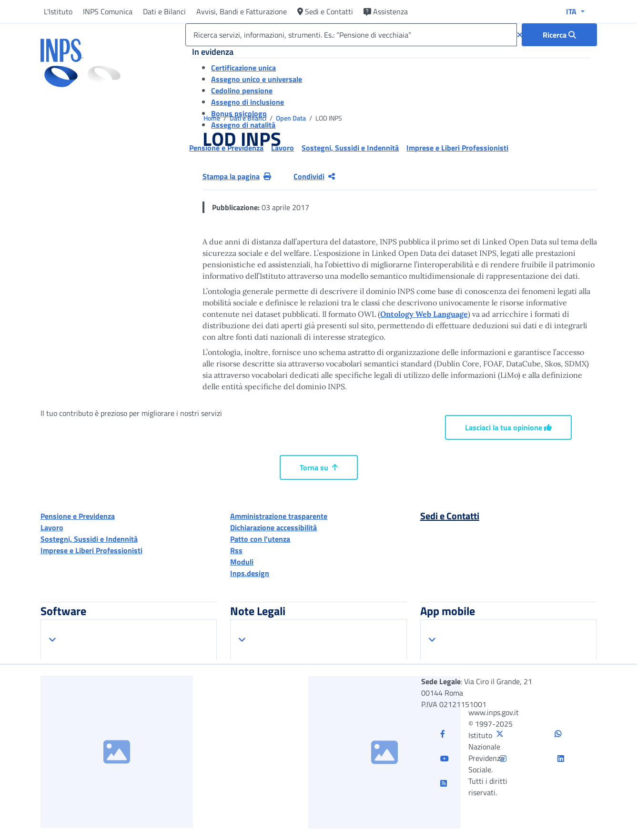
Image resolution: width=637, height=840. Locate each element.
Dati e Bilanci (164, 11)
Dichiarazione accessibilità (273, 527)
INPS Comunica (108, 11)
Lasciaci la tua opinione (508, 427)
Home (212, 118)
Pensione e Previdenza (78, 516)
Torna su (319, 467)
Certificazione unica (243, 68)
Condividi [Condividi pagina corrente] (314, 176)
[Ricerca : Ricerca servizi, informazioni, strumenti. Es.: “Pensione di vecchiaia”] (559, 35)
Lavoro (52, 527)
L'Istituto (58, 11)
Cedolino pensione (242, 91)
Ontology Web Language (424, 314)
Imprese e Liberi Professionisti (91, 550)
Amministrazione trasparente (279, 516)
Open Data (292, 118)
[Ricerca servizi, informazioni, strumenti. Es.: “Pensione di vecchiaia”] (351, 35)
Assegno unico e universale (257, 79)
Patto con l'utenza (260, 539)
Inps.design (250, 573)
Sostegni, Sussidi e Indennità (89, 539)
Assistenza (386, 11)
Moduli (242, 562)
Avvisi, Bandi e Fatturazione (242, 11)
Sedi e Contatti (325, 11)
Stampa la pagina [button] (237, 176)
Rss (236, 550)
